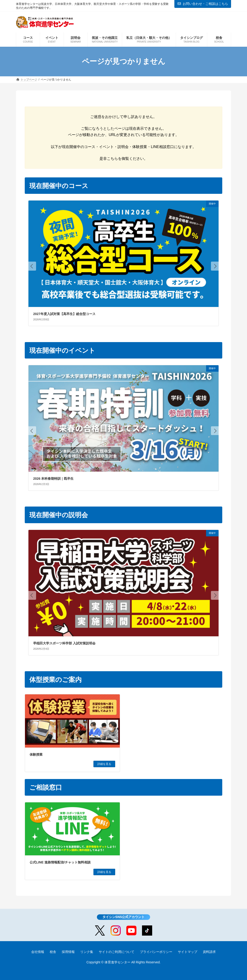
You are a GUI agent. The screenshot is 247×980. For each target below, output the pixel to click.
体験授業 (36, 754)
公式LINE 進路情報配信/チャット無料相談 (60, 862)
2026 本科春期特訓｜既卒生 (53, 479)
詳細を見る (104, 764)
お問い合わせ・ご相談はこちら (203, 4)
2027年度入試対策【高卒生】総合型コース (64, 314)
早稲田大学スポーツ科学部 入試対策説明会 (64, 643)
